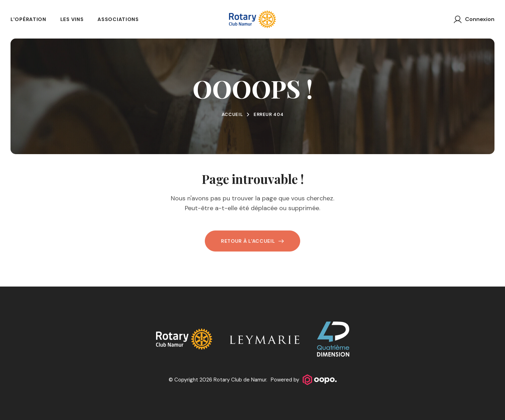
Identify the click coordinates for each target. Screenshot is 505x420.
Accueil (232, 114)
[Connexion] (474, 19)
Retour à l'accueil (252, 241)
